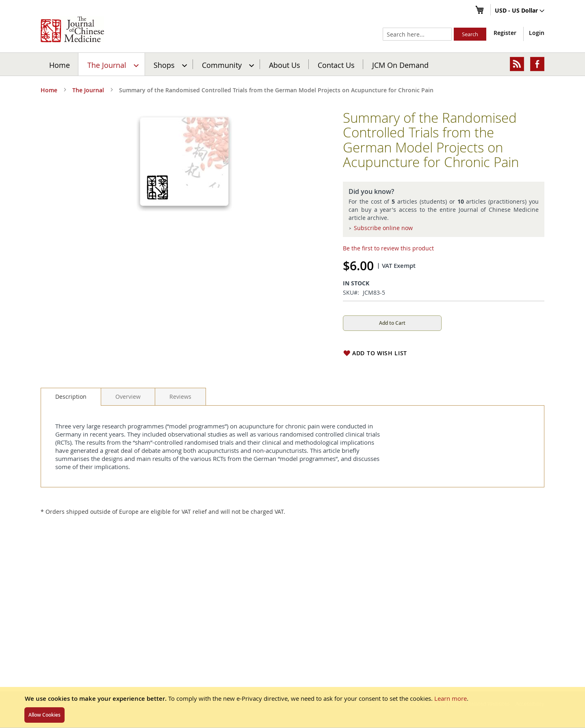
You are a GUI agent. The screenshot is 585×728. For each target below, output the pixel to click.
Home (60, 65)
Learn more (451, 698)
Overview (128, 397)
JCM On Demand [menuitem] (400, 65)
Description (71, 397)
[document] (292, 707)
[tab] (71, 397)
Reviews (180, 397)
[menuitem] (112, 64)
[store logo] (72, 29)
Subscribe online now (383, 228)
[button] (520, 11)
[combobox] (417, 34)
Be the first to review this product (388, 248)
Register (505, 33)
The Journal (88, 90)
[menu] (292, 64)
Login (537, 33)
